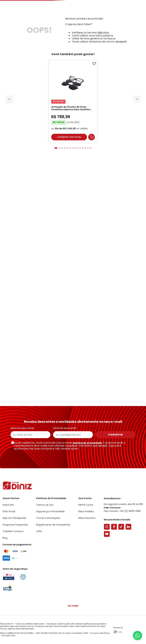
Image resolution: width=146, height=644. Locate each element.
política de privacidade (88, 443)
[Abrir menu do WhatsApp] (137, 635)
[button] (56, 148)
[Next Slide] (137, 99)
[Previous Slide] (9, 99)
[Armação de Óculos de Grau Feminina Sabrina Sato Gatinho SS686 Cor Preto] (73, 102)
